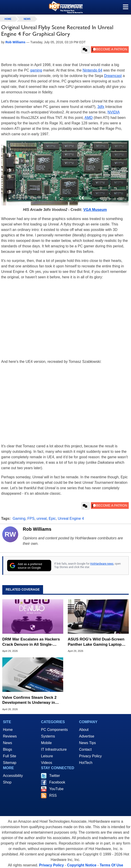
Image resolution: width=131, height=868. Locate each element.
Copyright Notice (82, 865)
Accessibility (13, 776)
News (27, 19)
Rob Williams (37, 529)
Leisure (47, 756)
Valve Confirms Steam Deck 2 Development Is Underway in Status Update (29, 700)
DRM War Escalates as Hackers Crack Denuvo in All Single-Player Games (31, 642)
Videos (47, 763)
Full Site (10, 756)
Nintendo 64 (92, 70)
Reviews (10, 736)
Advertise (87, 736)
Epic (52, 518)
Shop (7, 782)
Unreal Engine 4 (71, 518)
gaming (36, 70)
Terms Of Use (111, 865)
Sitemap (10, 763)
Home (8, 730)
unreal (41, 518)
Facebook (57, 782)
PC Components (54, 730)
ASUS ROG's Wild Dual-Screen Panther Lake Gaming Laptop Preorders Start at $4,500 (96, 642)
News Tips (87, 743)
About (84, 730)
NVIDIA (113, 112)
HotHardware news (102, 564)
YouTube (56, 789)
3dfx (101, 107)
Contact (85, 749)
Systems (48, 736)
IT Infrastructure (54, 749)
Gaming (19, 518)
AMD (89, 118)
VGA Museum (95, 210)
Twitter (55, 776)
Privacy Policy (90, 756)
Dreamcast (113, 76)
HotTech (86, 763)
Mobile (46, 743)
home (8, 19)
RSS (53, 795)
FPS (31, 518)
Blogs (8, 749)
